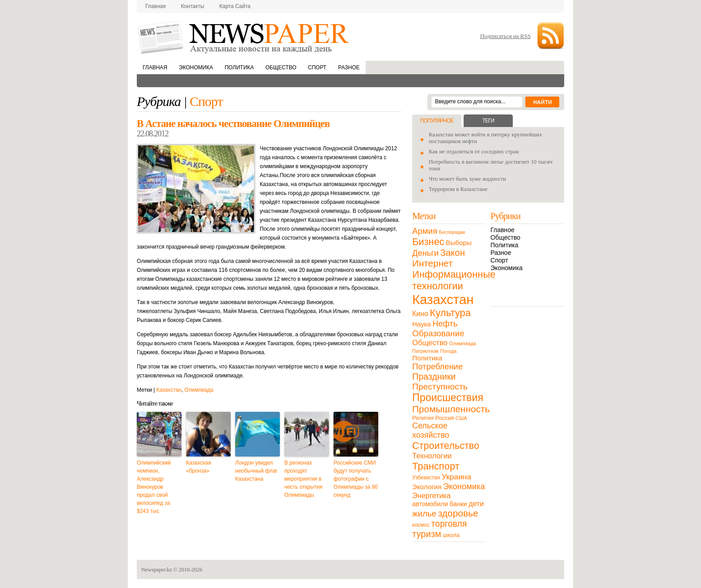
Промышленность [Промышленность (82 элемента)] (451, 409)
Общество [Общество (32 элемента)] (430, 343)
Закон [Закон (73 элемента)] (453, 253)
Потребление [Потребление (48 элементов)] (437, 366)
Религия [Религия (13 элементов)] (423, 418)
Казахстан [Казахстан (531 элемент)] (443, 299)
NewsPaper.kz (244, 37)
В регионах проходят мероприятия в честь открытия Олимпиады (303, 479)
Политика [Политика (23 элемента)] (427, 358)
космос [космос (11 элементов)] (421, 525)
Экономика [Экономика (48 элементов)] (464, 486)
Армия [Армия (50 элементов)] (425, 231)
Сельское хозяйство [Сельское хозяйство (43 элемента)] (431, 430)
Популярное (437, 121)
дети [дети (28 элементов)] (476, 504)
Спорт (317, 68)
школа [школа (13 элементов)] (451, 535)
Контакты (193, 6)
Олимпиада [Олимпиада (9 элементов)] (463, 343)
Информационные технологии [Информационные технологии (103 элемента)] (454, 280)
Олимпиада (199, 390)
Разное (349, 68)
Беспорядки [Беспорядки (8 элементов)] (452, 232)
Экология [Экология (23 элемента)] (427, 487)
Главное (503, 230)
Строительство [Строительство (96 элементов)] (446, 446)
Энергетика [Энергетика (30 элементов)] (431, 495)
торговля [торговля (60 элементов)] (449, 524)
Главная (156, 6)
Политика (239, 68)
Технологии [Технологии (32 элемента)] (432, 456)
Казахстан (169, 390)
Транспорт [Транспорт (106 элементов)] (436, 466)
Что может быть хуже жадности (467, 179)
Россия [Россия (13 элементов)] (444, 418)
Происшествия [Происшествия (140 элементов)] (448, 398)
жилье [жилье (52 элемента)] (424, 514)
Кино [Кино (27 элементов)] (420, 314)
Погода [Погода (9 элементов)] (448, 351)
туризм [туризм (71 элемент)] (427, 534)
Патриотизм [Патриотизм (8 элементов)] (425, 351)
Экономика (196, 68)
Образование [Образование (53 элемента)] (438, 333)
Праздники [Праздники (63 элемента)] (434, 376)
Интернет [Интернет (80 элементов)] (432, 263)
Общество (281, 68)
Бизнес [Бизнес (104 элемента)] (428, 242)
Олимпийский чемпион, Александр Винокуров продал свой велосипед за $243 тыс (154, 487)
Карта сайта (235, 6)
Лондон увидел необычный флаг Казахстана (256, 471)
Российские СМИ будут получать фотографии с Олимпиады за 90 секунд (356, 479)
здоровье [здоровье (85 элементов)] (458, 513)
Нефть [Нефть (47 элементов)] (445, 324)
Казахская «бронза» (198, 467)
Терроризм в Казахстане (458, 189)
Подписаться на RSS (505, 36)
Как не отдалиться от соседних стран (474, 152)
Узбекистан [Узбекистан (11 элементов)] (426, 478)
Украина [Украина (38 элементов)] (456, 477)
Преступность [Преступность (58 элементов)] (440, 387)
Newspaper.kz (157, 570)
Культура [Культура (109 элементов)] (450, 313)
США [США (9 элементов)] (461, 418)
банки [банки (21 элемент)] (458, 504)
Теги (488, 121)
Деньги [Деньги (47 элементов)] (425, 253)
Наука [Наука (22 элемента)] (422, 324)
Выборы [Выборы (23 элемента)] (458, 243)
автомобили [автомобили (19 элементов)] (430, 504)
